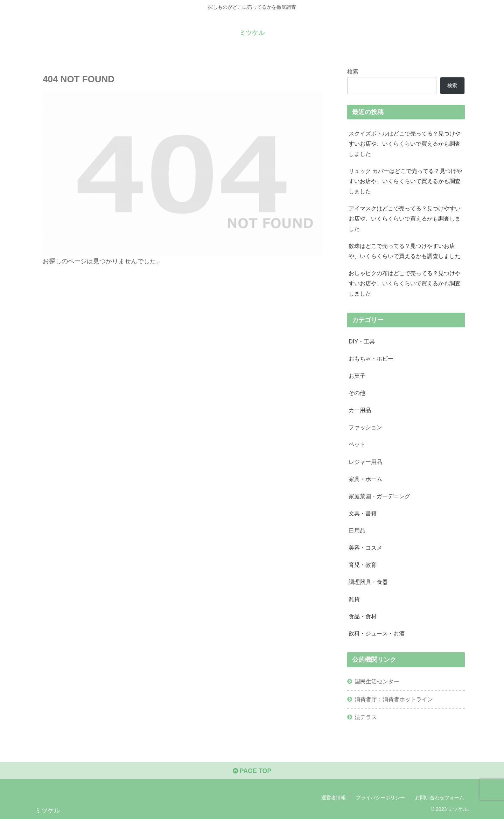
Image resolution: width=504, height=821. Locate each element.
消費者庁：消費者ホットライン (394, 701)
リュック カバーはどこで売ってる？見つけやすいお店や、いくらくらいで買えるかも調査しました (405, 181)
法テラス (366, 718)
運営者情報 (334, 799)
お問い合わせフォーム (440, 799)
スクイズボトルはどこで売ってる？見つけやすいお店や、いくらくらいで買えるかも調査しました (405, 144)
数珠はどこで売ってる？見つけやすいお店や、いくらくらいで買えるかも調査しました (405, 252)
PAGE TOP (252, 773)
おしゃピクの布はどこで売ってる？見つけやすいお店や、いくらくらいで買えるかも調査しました (405, 284)
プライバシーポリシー (380, 799)
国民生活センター (377, 683)
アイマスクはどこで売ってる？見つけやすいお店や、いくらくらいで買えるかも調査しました (405, 219)
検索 (353, 71)
